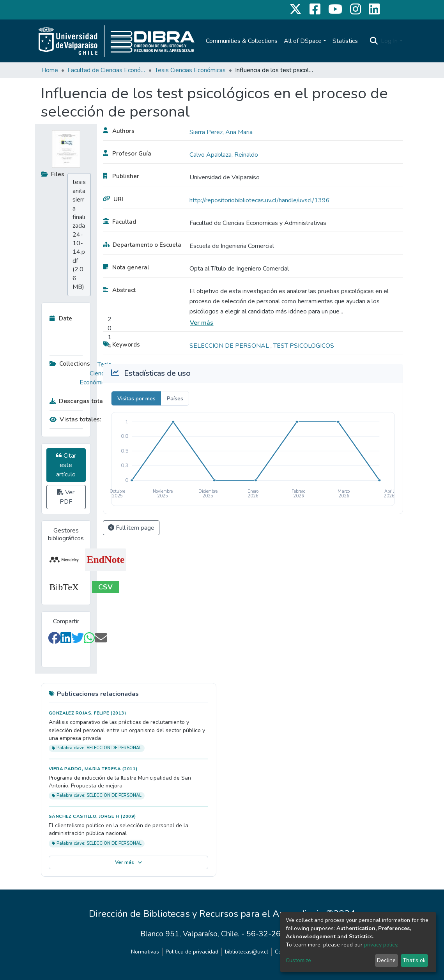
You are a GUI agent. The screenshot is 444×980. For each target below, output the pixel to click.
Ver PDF (66, 497)
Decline (386, 960)
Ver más (202, 323)
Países (175, 399)
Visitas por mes (136, 399)
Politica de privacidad (192, 952)
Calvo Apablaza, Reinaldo (224, 155)
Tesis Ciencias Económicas (190, 70)
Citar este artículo (66, 465)
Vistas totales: (75, 419)
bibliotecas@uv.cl (247, 952)
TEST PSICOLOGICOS (304, 346)
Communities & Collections (242, 41)
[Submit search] (374, 41)
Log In (389, 41)
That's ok (414, 960)
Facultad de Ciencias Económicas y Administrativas (106, 70)
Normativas (145, 952)
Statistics (345, 41)
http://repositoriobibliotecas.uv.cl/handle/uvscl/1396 (260, 200)
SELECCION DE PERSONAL (230, 346)
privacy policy (381, 945)
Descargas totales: (79, 401)
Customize (298, 960)
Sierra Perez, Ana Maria (221, 132)
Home (50, 70)
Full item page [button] (131, 528)
